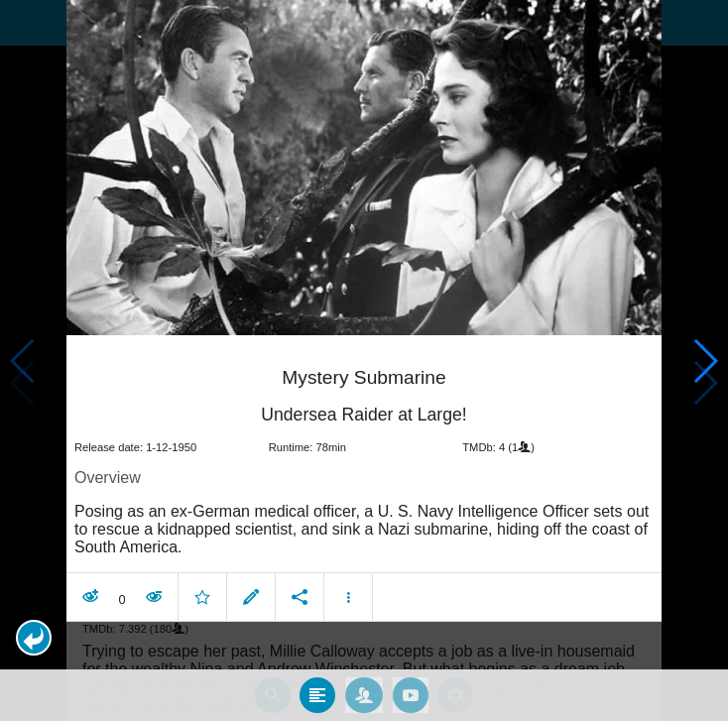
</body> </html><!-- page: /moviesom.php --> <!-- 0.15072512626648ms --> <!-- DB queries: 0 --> (364, 360)
